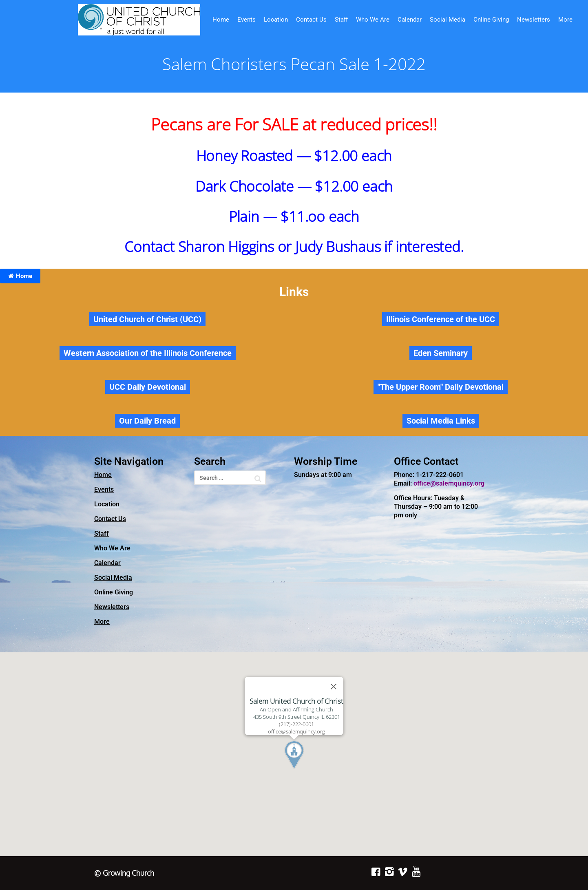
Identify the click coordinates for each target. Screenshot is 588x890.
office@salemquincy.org (449, 483)
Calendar (410, 20)
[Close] (334, 687)
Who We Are (373, 20)
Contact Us (311, 20)
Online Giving (491, 20)
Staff (341, 20)
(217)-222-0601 (296, 724)
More (565, 20)
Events (246, 20)
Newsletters (534, 20)
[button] (309, 770)
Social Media (448, 20)
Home (221, 20)
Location (276, 20)
